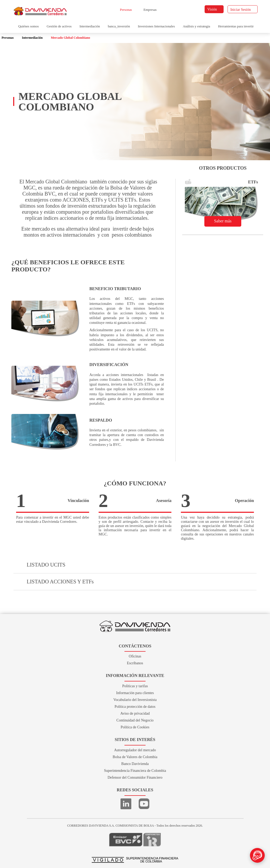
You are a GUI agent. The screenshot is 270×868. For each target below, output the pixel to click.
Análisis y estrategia (196, 26)
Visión (214, 9)
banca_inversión (119, 26)
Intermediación (90, 26)
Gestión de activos (59, 26)
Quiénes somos (28, 26)
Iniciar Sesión (243, 10)
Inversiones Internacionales (156, 26)
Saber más (225, 221)
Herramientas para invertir (236, 26)
